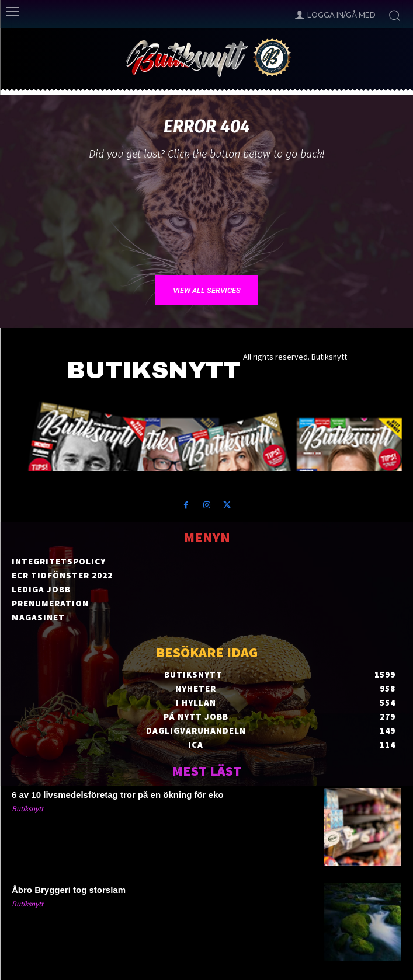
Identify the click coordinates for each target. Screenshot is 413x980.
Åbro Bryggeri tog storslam (69, 890)
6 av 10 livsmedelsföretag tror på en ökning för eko (118, 795)
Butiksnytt (27, 809)
